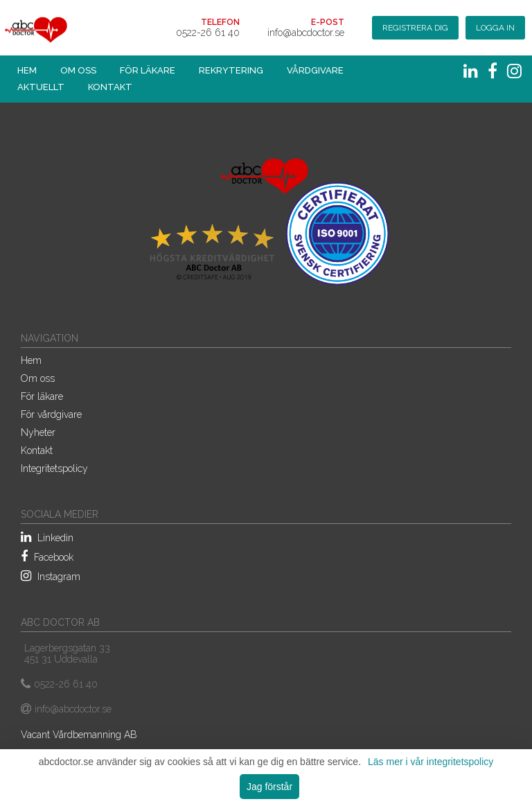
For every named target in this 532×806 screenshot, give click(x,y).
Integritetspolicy (54, 468)
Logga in (495, 28)
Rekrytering (231, 70)
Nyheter (38, 432)
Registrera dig (415, 28)
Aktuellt (41, 87)
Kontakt (110, 87)
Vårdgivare (315, 70)
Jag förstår (269, 787)
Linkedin (47, 537)
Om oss (78, 70)
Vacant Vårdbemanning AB (79, 735)
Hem (27, 70)
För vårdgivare (51, 414)
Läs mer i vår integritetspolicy (431, 762)
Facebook (47, 557)
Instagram (51, 576)
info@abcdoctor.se (306, 33)
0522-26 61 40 (208, 33)
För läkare (148, 70)
